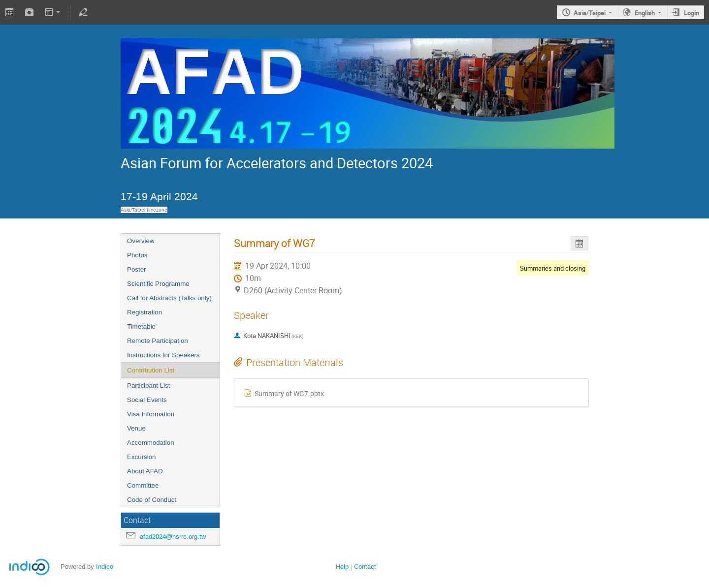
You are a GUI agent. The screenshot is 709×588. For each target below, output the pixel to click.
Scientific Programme (158, 284)
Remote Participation (158, 341)
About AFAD (145, 471)
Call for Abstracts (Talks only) (169, 298)
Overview (141, 241)
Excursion (142, 457)
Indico (105, 567)
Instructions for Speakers (163, 355)
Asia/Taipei (590, 13)
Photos (137, 255)
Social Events (147, 400)
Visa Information (151, 414)
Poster (137, 269)
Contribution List (151, 370)
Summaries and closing (553, 268)
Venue (136, 428)
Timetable (141, 326)
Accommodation (151, 443)
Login (692, 13)
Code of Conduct (152, 500)
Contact (365, 567)
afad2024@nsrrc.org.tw (173, 537)
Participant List (148, 386)
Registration (145, 312)
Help (342, 567)
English (645, 13)
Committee (143, 485)
